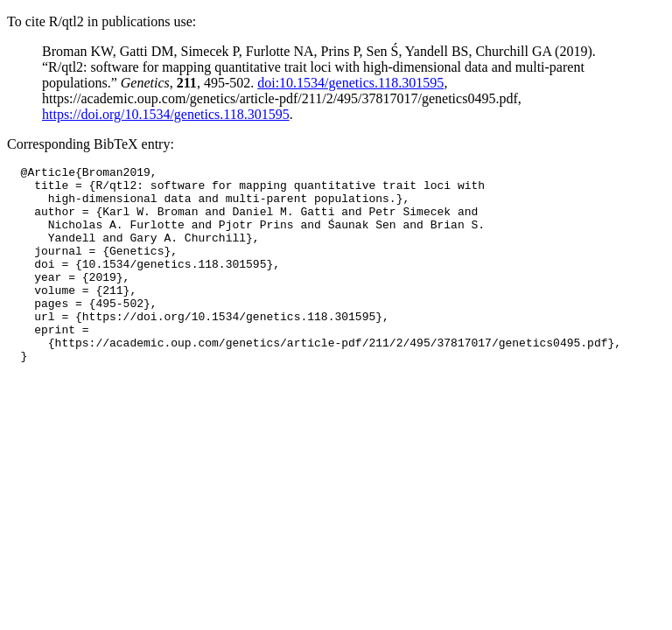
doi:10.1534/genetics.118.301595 (350, 83)
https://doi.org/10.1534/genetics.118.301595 (166, 114)
